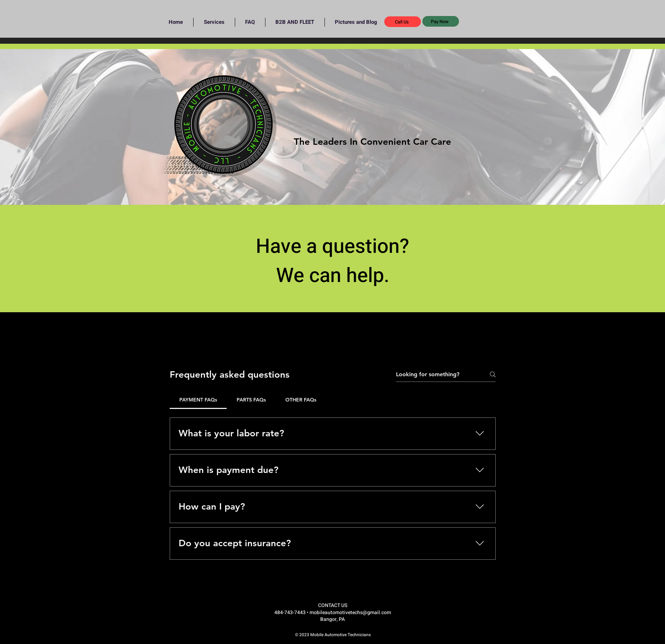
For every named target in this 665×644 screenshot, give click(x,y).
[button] (441, 21)
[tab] (198, 400)
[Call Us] (403, 22)
